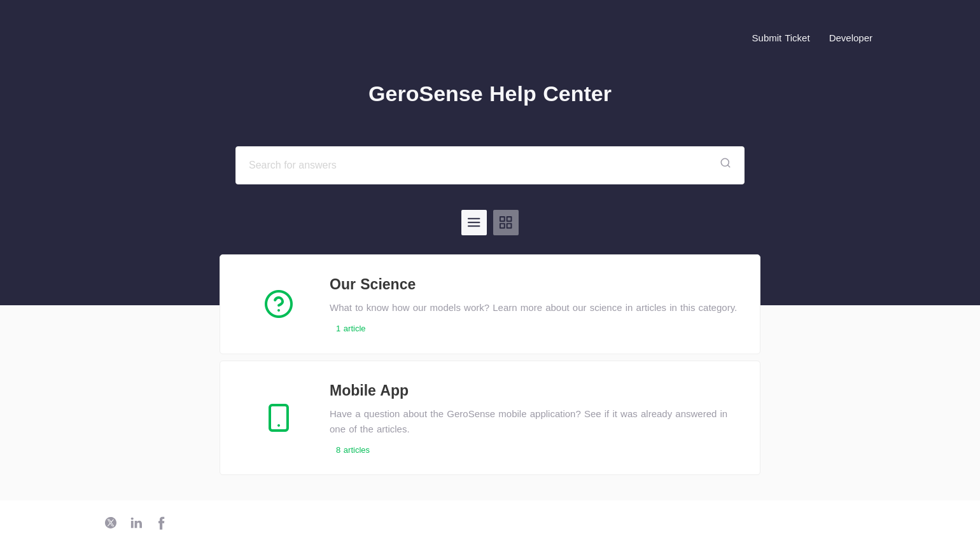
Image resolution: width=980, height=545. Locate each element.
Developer (851, 38)
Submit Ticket (781, 38)
